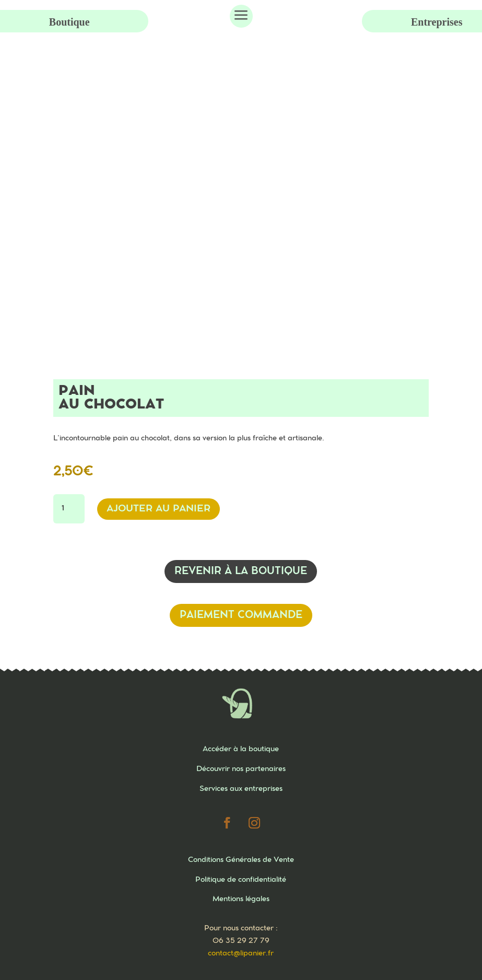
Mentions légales (241, 899)
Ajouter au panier (158, 509)
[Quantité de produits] (69, 509)
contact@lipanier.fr (241, 953)
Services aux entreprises (241, 789)
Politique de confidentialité (241, 880)
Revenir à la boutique (241, 571)
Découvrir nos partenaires (241, 769)
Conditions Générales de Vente (241, 860)
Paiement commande (241, 615)
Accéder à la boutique (241, 749)
